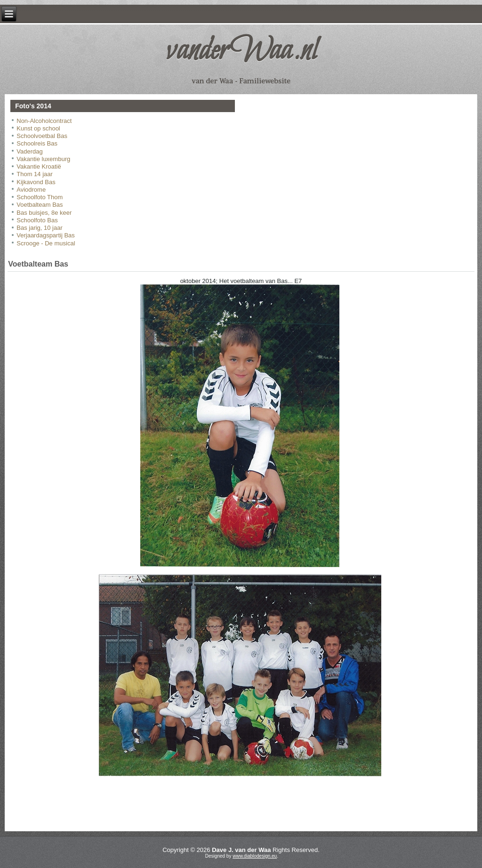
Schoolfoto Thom (40, 197)
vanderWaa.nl (241, 51)
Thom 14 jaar (35, 174)
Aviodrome (31, 190)
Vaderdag (29, 151)
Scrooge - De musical (46, 243)
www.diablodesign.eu (255, 856)
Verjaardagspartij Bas (46, 235)
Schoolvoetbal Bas (42, 136)
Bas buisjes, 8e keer (44, 213)
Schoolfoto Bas (37, 220)
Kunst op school (38, 128)
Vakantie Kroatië (39, 166)
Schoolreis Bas (37, 143)
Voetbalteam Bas (40, 205)
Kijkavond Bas (36, 182)
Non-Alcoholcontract (44, 121)
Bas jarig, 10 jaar (40, 228)
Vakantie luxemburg (43, 159)
